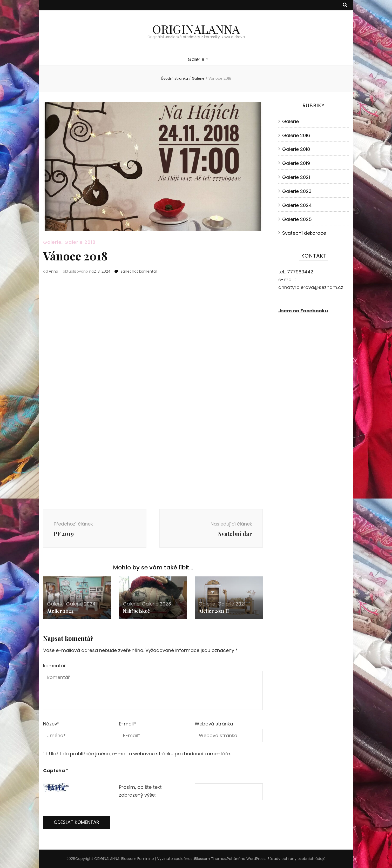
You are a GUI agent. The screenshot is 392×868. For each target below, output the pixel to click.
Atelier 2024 (60, 611)
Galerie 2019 (296, 163)
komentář (54, 666)
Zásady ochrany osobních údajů (296, 859)
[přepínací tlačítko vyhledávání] (345, 5)
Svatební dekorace (304, 233)
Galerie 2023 (156, 604)
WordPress (256, 859)
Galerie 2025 (297, 219)
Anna (53, 271)
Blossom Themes (211, 859)
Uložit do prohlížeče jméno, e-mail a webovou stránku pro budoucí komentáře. (140, 754)
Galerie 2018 (80, 242)
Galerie (196, 59)
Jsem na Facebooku (303, 311)
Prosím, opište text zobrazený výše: (140, 791)
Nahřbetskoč (136, 611)
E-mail (127, 724)
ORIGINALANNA (196, 29)
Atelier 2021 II (214, 611)
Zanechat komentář (139, 271)
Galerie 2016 (296, 135)
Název (51, 724)
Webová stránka (214, 724)
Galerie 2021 (231, 604)
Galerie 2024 (81, 604)
